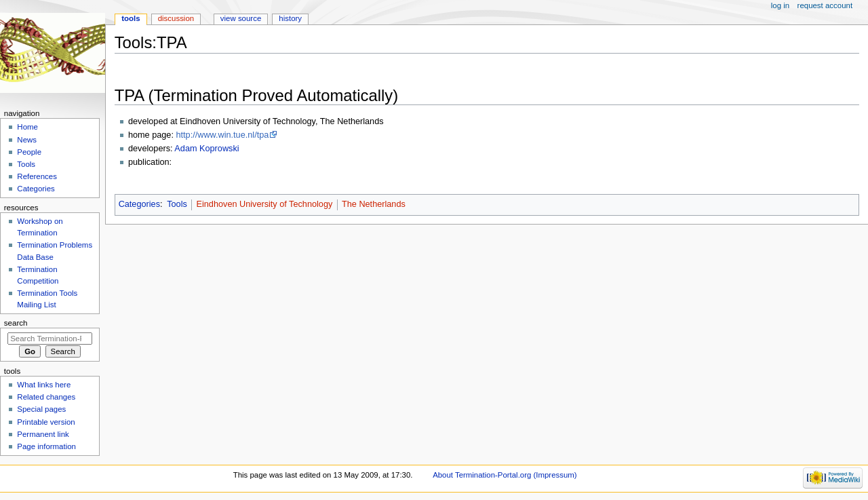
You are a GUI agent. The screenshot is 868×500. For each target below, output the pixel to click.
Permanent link (43, 434)
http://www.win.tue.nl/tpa (222, 135)
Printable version (46, 422)
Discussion (176, 18)
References (37, 176)
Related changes (46, 397)
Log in (780, 5)
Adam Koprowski (206, 149)
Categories (139, 204)
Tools (177, 204)
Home (27, 127)
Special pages (41, 409)
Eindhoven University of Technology (265, 204)
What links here (44, 385)
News (27, 140)
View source (241, 18)
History (290, 18)
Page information (46, 446)
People (29, 152)
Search (16, 323)
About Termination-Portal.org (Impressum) (505, 475)
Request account (825, 5)
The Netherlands (374, 204)
